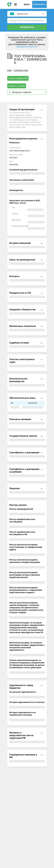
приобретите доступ (27, 47)
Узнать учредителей (18, 78)
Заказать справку (17, 86)
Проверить (27, 27)
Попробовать (39, 4)
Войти (27, 4)
